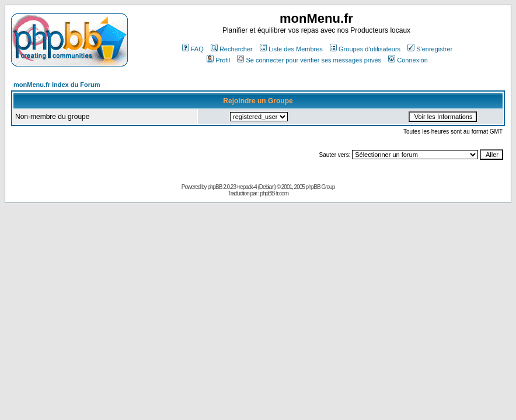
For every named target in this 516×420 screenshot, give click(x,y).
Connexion (408, 60)
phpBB (215, 187)
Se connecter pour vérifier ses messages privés (309, 60)
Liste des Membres (291, 49)
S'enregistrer (430, 49)
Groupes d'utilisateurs (365, 49)
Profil (218, 60)
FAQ (193, 49)
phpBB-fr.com (274, 193)
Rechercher (232, 49)
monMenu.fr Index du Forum (57, 85)
